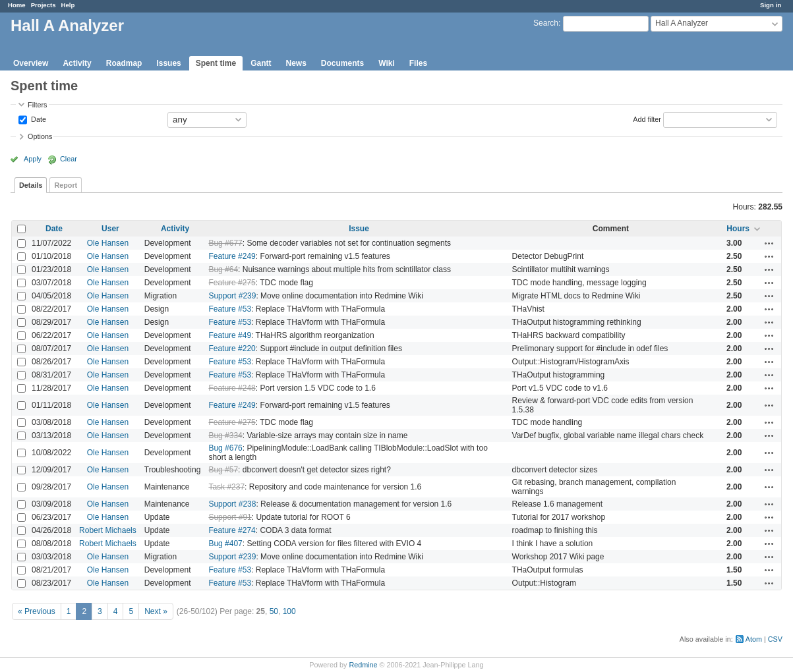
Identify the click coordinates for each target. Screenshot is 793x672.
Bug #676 (225, 448)
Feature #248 (232, 388)
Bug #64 (223, 269)
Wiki (387, 63)
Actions (769, 243)
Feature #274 (232, 530)
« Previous (37, 611)
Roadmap (124, 63)
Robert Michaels (108, 530)
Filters (37, 105)
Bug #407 (225, 544)
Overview (31, 63)
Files (418, 63)
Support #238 (232, 504)
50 (274, 611)
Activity (77, 63)
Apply (33, 159)
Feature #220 (232, 349)
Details (31, 185)
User (110, 229)
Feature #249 (232, 256)
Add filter (647, 119)
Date (38, 119)
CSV (775, 639)
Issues (168, 63)
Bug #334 (225, 435)
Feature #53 (230, 309)
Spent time (216, 63)
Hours (738, 229)
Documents (342, 63)
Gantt (261, 63)
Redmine (363, 665)
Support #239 (232, 296)
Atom (754, 639)
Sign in (771, 5)
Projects (44, 5)
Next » (156, 611)
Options (40, 136)
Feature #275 (232, 283)
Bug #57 (223, 470)
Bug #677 (225, 243)
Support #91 (230, 517)
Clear (69, 159)
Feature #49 (230, 335)
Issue (359, 229)
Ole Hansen (108, 243)
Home (17, 5)
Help (68, 5)
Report (66, 185)
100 (289, 611)
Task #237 (226, 487)
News (296, 63)
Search (546, 23)
